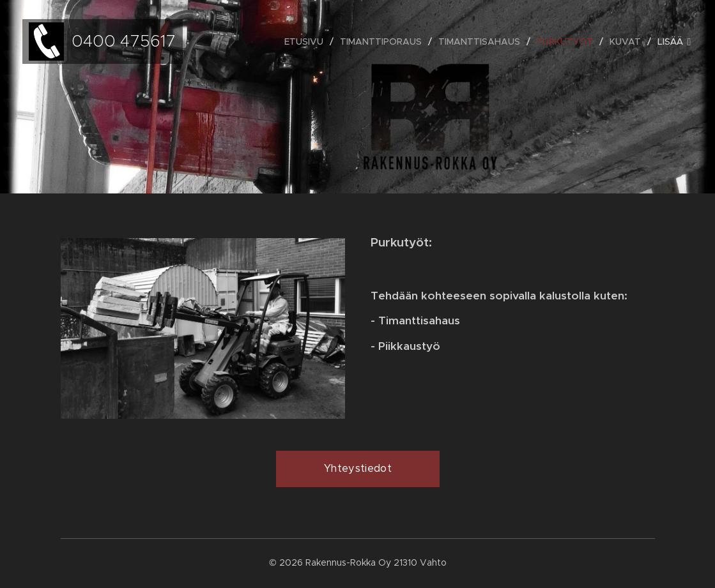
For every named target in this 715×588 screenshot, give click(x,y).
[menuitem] (307, 41)
